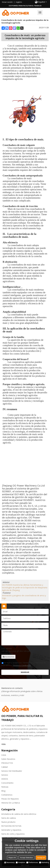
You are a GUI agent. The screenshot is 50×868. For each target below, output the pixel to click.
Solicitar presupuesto (4, 606)
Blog (3, 791)
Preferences (32, 862)
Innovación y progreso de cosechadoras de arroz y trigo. (24, 597)
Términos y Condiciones (22, 665)
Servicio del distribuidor (12, 771)
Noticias (5, 787)
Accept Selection (26, 858)
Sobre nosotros (8, 759)
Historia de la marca (11, 803)
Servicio (5, 775)
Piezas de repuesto (10, 799)
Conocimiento (7, 783)
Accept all (41, 858)
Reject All (12, 858)
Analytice (20, 862)
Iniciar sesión (7, 2)
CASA (4, 755)
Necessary (9, 862)
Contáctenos (7, 795)
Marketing (44, 862)
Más (4, 744)
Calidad (4, 767)
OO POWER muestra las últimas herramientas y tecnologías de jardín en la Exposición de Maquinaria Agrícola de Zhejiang (25, 588)
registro (19, 2)
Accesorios (8, 657)
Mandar (25, 672)
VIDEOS (5, 779)
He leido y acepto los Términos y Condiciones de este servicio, (24, 664)
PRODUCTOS (7, 763)
